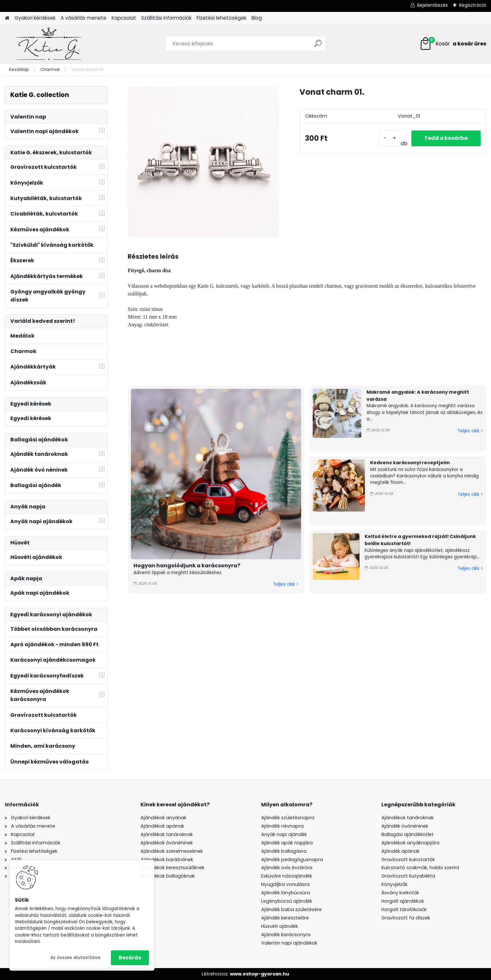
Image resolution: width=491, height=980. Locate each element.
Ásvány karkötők (400, 893)
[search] (318, 46)
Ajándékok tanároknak (167, 834)
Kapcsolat (124, 18)
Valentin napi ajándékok (289, 943)
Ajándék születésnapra (288, 818)
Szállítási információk (166, 18)
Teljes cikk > (286, 584)
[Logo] (49, 44)
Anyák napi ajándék (284, 834)
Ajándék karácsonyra (286, 935)
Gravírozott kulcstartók (408, 860)
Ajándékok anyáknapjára (410, 843)
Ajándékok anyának (163, 818)
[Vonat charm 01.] (203, 162)
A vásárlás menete (83, 18)
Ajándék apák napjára (287, 843)
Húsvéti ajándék (280, 926)
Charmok (50, 69)
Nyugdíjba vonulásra (285, 884)
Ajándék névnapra (282, 826)
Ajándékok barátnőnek (167, 860)
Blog (257, 18)
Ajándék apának (401, 851)
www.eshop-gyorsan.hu (260, 974)
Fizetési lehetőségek (221, 18)
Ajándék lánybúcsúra (286, 893)
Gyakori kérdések (35, 18)
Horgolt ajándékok (403, 901)
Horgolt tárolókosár (404, 909)
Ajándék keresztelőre (285, 918)
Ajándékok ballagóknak (168, 876)
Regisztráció (473, 5)
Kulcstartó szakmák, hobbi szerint (420, 868)
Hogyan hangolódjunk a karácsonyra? (187, 566)
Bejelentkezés (432, 5)
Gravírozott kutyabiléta (408, 876)
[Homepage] (7, 18)
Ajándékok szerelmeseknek (172, 851)
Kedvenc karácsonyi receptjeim (410, 463)
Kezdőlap (19, 69)
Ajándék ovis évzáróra (287, 868)
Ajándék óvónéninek (405, 826)
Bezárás (130, 958)
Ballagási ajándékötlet (408, 834)
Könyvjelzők (394, 884)
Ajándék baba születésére (291, 909)
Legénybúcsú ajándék (287, 901)
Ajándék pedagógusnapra (292, 860)
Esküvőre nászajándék (287, 876)
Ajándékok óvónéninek (167, 843)
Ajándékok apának (162, 826)
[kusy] (390, 138)
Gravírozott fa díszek (406, 918)
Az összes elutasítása (75, 958)
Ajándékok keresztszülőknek (172, 868)
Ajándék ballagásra (284, 851)
